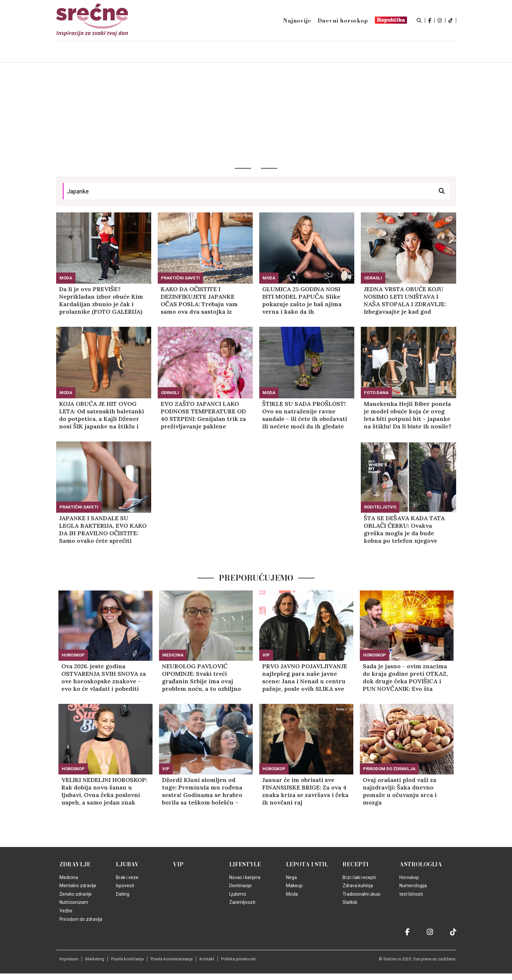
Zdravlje (75, 864)
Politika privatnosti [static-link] (238, 959)
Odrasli (373, 278)
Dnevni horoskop (343, 21)
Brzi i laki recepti (359, 877)
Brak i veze (127, 877)
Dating (123, 894)
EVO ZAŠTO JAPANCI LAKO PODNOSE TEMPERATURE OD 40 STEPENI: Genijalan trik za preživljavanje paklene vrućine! (203, 415)
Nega (291, 877)
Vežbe (66, 911)
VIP (266, 655)
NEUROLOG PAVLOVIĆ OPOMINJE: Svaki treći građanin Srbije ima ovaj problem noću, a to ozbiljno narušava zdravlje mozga (201, 677)
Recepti (356, 864)
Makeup (294, 886)
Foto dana (376, 393)
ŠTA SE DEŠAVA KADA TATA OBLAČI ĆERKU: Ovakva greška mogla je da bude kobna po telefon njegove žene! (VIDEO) (404, 529)
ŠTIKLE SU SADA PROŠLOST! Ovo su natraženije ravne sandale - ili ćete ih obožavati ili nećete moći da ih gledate (305, 415)
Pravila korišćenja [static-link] (127, 959)
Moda (66, 278)
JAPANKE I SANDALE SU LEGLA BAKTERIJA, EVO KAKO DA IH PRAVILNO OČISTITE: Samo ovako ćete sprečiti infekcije (103, 529)
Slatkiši (350, 902)
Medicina (173, 655)
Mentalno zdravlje (78, 886)
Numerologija (413, 886)
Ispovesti (125, 886)
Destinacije (240, 886)
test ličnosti (411, 894)
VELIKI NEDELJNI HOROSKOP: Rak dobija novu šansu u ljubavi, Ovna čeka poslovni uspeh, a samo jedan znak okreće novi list (104, 791)
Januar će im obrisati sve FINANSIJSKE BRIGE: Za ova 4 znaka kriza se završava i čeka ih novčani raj (305, 791)
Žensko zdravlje (76, 894)
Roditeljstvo (380, 507)
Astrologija (421, 864)
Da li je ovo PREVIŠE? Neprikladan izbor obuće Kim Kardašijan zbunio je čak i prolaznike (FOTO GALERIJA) (101, 300)
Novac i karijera (245, 877)
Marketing (95, 959)
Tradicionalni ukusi (361, 894)
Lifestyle (245, 864)
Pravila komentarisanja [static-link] (172, 959)
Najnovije (297, 21)
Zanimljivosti (242, 902)
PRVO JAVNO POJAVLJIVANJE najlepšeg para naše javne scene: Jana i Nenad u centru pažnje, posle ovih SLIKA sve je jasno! (305, 677)
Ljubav (128, 864)
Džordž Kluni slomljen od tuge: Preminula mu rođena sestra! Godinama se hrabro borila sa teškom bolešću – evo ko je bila (202, 791)
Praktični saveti (180, 278)
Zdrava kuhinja (358, 886)
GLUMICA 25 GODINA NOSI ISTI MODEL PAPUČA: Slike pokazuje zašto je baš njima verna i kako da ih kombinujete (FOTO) (302, 300)
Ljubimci (238, 894)
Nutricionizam (74, 902)
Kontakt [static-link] (207, 959)
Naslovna (112, 52)
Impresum (69, 959)
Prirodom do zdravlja (389, 769)
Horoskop (73, 655)
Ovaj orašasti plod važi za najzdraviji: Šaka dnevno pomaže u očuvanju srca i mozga (400, 791)
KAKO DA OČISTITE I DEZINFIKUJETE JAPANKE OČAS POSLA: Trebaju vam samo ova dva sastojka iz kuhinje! (199, 300)
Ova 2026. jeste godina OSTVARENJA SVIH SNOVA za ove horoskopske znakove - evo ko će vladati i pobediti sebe (104, 677)
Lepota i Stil (307, 864)
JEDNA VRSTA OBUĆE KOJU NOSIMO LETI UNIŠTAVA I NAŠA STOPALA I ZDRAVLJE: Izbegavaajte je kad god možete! (405, 300)
